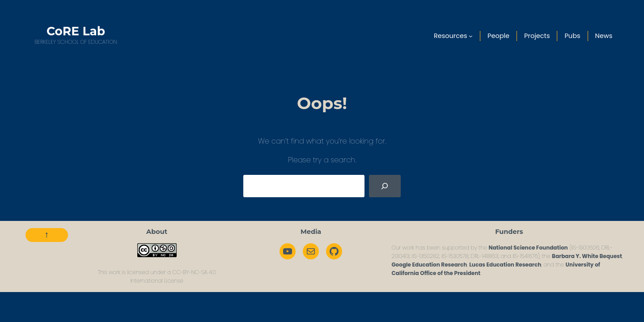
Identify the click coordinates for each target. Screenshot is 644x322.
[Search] (385, 186)
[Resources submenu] (471, 36)
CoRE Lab (76, 31)
